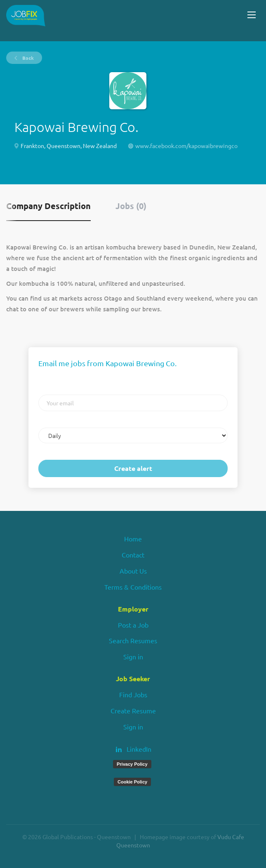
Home (133, 539)
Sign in (133, 656)
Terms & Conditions (133, 587)
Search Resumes (133, 640)
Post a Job (133, 625)
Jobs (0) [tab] (131, 206)
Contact (133, 555)
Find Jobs (133, 694)
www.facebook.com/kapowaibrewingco (186, 146)
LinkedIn (139, 749)
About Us (133, 571)
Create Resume (133, 710)
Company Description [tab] (48, 206)
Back (27, 58)
